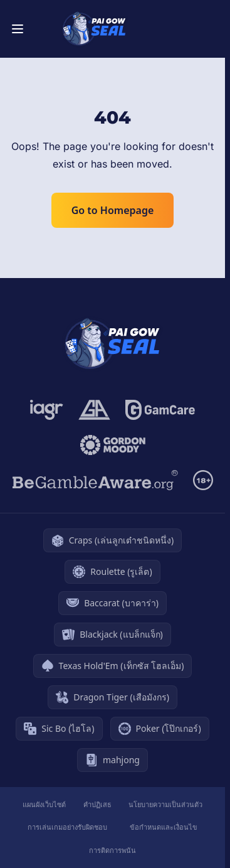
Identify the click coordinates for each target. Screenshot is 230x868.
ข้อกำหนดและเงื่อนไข (164, 827)
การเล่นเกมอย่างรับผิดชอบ (67, 827)
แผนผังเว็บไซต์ (44, 804)
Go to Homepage (113, 210)
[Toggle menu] (18, 29)
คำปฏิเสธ (97, 804)
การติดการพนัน (112, 850)
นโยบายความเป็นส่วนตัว (165, 804)
